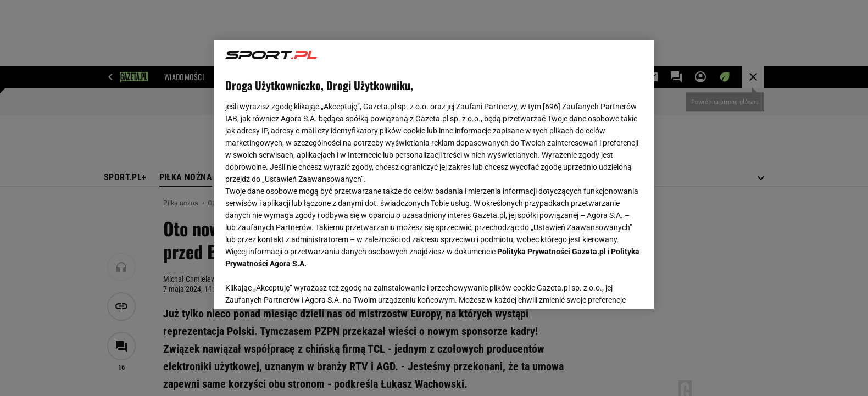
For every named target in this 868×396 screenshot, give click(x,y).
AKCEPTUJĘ (606, 287)
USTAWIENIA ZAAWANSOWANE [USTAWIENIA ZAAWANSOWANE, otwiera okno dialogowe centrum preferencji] (297, 287)
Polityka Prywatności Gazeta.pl (552, 252)
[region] (434, 174)
